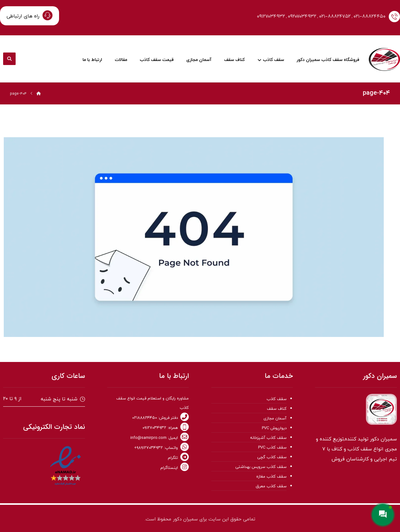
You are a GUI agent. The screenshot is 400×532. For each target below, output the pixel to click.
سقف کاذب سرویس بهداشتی (261, 467)
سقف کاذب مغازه (271, 477)
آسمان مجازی (275, 419)
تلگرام (178, 458)
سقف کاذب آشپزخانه (268, 438)
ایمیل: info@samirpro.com (160, 438)
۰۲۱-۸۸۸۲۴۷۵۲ (335, 16)
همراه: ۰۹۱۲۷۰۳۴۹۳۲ (166, 428)
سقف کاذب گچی (272, 457)
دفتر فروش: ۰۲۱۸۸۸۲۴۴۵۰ (160, 418)
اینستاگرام (175, 468)
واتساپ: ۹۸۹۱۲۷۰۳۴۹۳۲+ (161, 448)
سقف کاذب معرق (271, 486)
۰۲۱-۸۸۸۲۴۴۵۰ (370, 16)
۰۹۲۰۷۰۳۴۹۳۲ (302, 16)
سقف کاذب (277, 399)
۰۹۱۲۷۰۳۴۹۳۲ (271, 16)
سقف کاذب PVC (272, 448)
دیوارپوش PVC (274, 428)
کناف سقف (277, 409)
